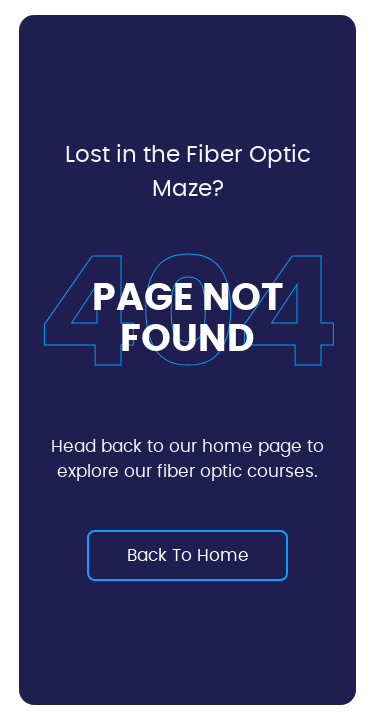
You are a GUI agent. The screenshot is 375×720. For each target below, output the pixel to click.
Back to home (188, 555)
